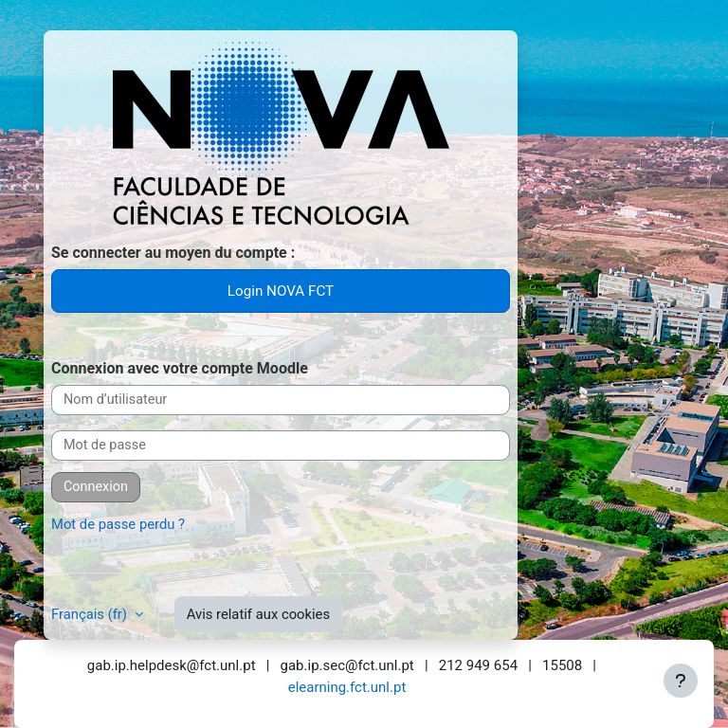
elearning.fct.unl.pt (347, 687)
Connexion (96, 487)
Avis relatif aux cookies (258, 614)
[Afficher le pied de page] (681, 681)
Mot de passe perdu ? (118, 524)
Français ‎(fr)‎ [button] (91, 614)
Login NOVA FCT (281, 291)
